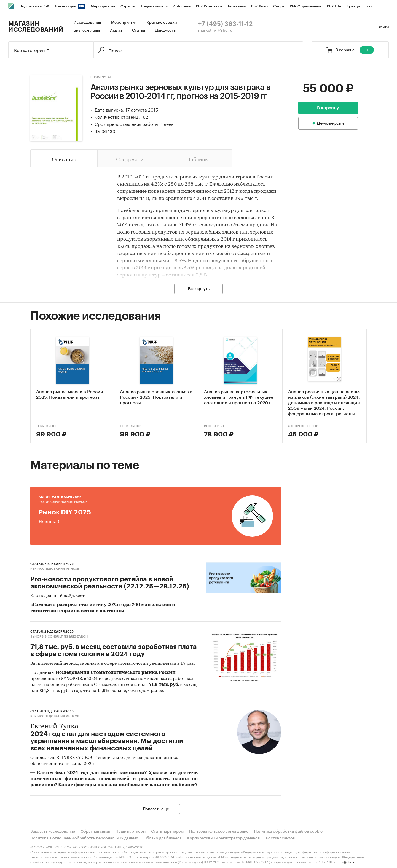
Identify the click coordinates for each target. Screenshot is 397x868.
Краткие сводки (162, 23)
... (369, 5)
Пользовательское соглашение (219, 832)
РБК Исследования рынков (63, 502)
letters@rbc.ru (345, 862)
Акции (116, 31)
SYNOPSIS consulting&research (59, 637)
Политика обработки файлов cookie (288, 832)
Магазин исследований (36, 27)
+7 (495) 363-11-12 (225, 24)
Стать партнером (167, 832)
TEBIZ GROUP (47, 426)
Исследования (87, 23)
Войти (383, 27)
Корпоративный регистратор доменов (224, 838)
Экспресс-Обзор (303, 426)
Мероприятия (124, 23)
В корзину (328, 108)
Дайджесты (166, 31)
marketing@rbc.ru (215, 31)
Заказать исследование (53, 832)
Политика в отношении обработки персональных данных (84, 838)
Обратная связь (95, 832)
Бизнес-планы (87, 31)
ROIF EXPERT (214, 426)
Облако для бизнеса (163, 838)
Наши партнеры (131, 832)
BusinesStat (101, 77)
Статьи (139, 31)
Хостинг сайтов (280, 838)
